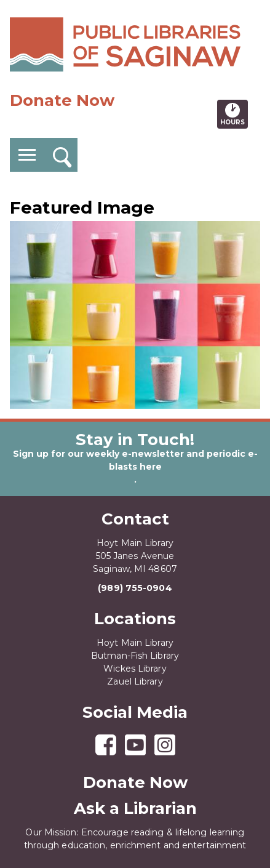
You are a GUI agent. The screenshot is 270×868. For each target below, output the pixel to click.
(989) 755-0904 (135, 588)
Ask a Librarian (135, 808)
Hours (234, 114)
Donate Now (62, 100)
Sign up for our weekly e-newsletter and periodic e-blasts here (135, 460)
